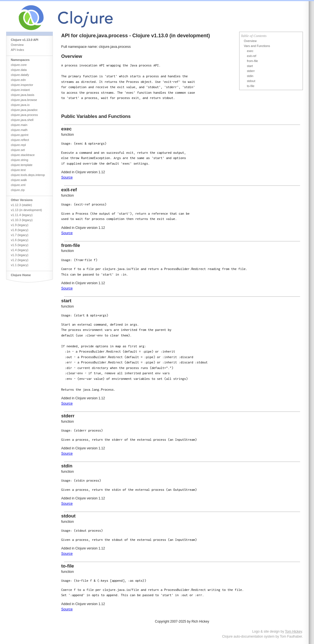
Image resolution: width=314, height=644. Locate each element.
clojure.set (18, 150)
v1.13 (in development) (26, 210)
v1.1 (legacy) (20, 265)
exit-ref (252, 56)
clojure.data (19, 70)
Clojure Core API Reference (86, 16)
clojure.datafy (20, 75)
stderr (251, 71)
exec (250, 51)
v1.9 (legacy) (20, 225)
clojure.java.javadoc (24, 110)
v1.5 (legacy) (20, 245)
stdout (251, 81)
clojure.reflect (20, 140)
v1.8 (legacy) (20, 230)
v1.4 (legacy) (20, 250)
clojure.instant (20, 90)
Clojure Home (21, 275)
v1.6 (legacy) (20, 240)
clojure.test (18, 170)
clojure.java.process (24, 115)
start (250, 66)
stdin (250, 76)
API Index (18, 50)
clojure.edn (18, 80)
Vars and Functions (257, 46)
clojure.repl (18, 145)
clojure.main (19, 125)
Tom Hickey (294, 631)
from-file (253, 61)
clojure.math (19, 130)
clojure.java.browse (24, 100)
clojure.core (19, 65)
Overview (17, 45)
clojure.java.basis (23, 95)
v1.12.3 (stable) (21, 205)
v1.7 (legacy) (20, 235)
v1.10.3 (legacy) (22, 220)
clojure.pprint (20, 135)
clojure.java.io (20, 105)
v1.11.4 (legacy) (22, 215)
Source (67, 177)
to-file (251, 86)
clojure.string (19, 160)
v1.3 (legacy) (20, 255)
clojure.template (22, 165)
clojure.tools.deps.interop (28, 175)
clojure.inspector (22, 85)
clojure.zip (18, 190)
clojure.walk (19, 180)
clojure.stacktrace (23, 155)
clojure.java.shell (22, 120)
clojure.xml (18, 185)
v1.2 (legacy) (20, 260)
